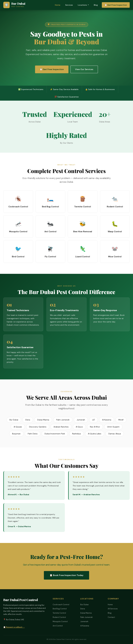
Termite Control (59, 613)
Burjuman (16, 434)
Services (69, 5)
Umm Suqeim (113, 427)
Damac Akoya (115, 434)
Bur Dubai (14, 420)
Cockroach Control (61, 605)
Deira (28, 420)
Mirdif (121, 420)
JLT (94, 420)
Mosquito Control (60, 621)
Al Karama (107, 420)
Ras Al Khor (95, 427)
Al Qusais (18, 427)
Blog (96, 5)
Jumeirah (81, 420)
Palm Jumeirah (63, 420)
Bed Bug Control (60, 609)
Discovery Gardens (38, 427)
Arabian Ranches (61, 427)
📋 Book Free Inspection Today (66, 575)
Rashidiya (76, 434)
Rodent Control (59, 617)
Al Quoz (79, 427)
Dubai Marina (43, 420)
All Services (113, 609)
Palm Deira (33, 434)
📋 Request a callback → (14, 627)
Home (58, 5)
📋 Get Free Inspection (116, 5)
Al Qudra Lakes (95, 434)
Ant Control (58, 626)
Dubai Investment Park (55, 434)
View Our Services (84, 69)
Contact (111, 617)
